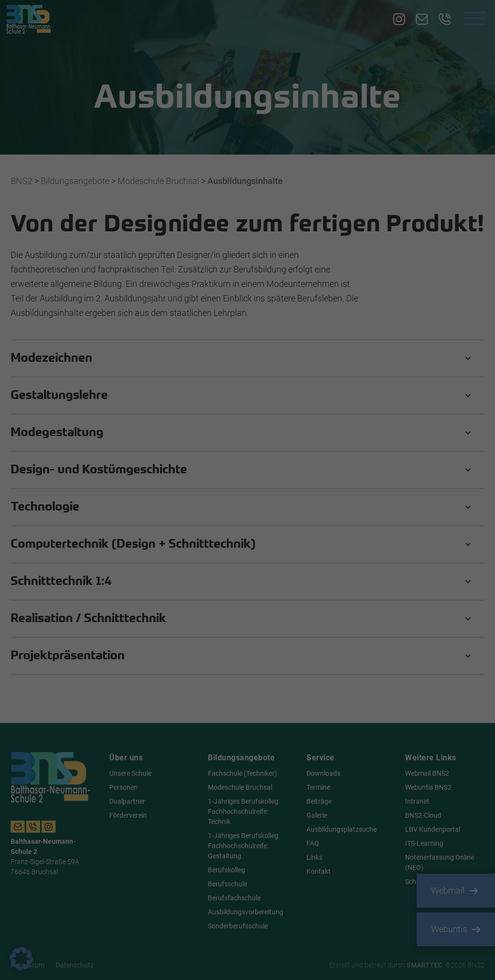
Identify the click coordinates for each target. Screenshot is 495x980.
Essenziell (280, 382)
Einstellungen (107, 509)
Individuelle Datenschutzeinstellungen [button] (247, 588)
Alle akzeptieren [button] (155, 531)
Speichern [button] (340, 531)
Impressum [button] (295, 611)
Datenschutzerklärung (102, 500)
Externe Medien (289, 430)
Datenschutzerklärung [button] (251, 611)
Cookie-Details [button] (204, 611)
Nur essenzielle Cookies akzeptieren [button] (247, 560)
